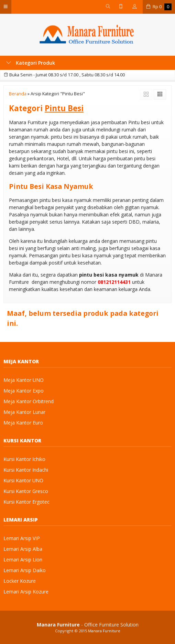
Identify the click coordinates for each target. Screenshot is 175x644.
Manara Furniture (104, 631)
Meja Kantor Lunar (24, 412)
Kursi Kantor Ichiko (24, 459)
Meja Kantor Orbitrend (29, 401)
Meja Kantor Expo (24, 391)
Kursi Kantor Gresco (26, 491)
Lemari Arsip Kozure (26, 592)
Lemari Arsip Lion (23, 560)
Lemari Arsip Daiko (25, 570)
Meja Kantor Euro (23, 423)
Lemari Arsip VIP (22, 538)
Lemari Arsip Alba (23, 549)
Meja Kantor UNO (24, 380)
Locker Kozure (20, 581)
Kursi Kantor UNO (23, 480)
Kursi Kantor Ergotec (26, 502)
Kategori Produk (31, 63)
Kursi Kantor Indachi (26, 470)
